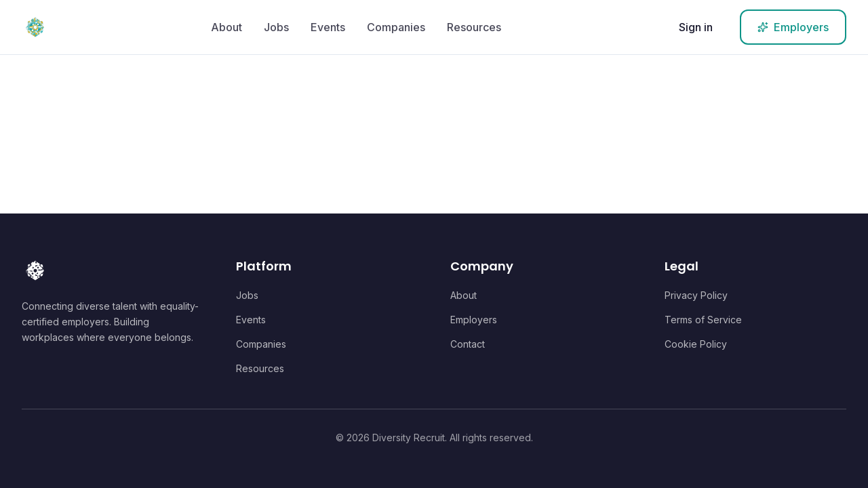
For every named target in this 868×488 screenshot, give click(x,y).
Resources (474, 27)
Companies (396, 27)
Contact (468, 344)
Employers (474, 320)
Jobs (276, 27)
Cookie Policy (696, 344)
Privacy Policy (696, 295)
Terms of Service (703, 320)
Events (328, 27)
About (226, 27)
